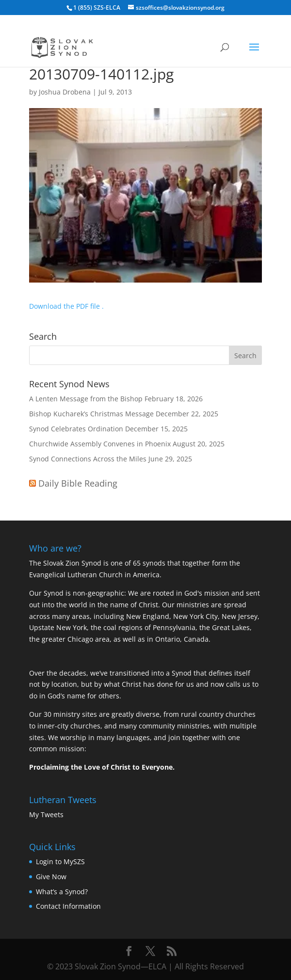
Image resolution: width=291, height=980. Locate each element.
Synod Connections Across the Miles (88, 459)
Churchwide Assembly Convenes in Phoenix (100, 444)
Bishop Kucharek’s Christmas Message (91, 414)
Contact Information (68, 906)
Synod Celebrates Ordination (76, 429)
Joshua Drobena (65, 92)
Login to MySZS (60, 861)
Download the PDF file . (66, 306)
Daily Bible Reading (78, 483)
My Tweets (46, 814)
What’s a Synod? (62, 892)
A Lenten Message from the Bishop (86, 399)
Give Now (51, 877)
